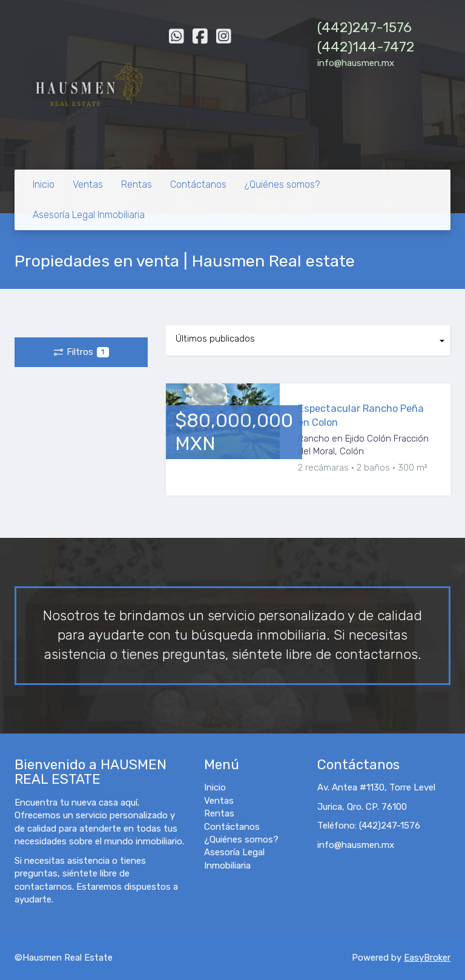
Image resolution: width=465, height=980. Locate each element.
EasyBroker (427, 958)
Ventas (88, 184)
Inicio (44, 184)
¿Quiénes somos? (282, 184)
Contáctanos (198, 184)
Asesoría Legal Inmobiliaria (89, 215)
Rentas (137, 184)
